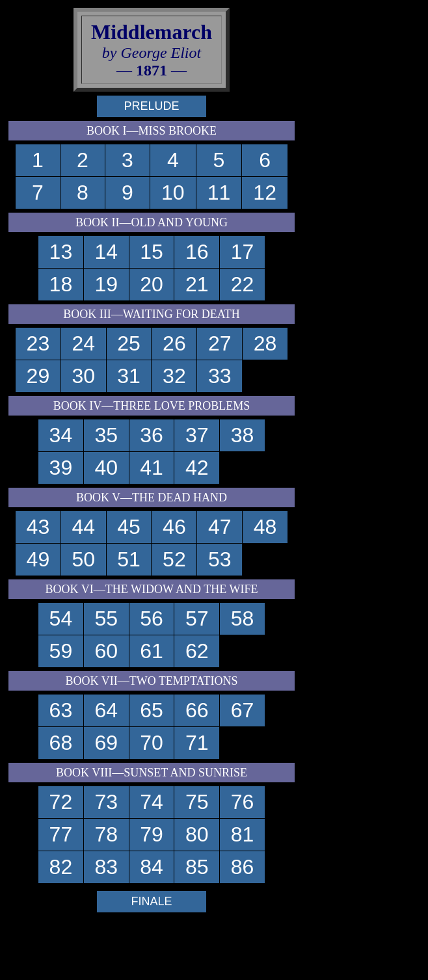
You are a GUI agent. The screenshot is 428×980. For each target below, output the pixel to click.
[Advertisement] (363, 200)
